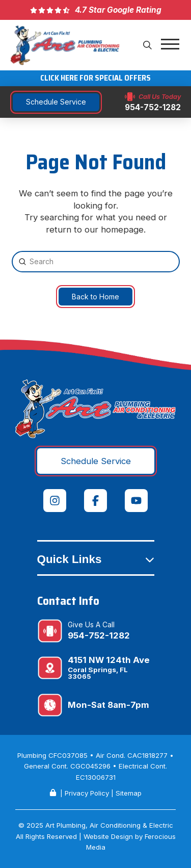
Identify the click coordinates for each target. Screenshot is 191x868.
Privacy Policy (87, 793)
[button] (148, 45)
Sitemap (129, 793)
